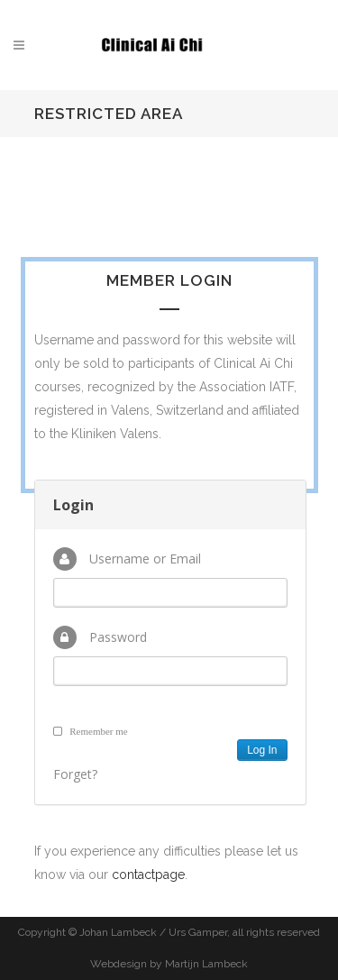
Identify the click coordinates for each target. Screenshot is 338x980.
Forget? (75, 774)
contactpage (148, 875)
